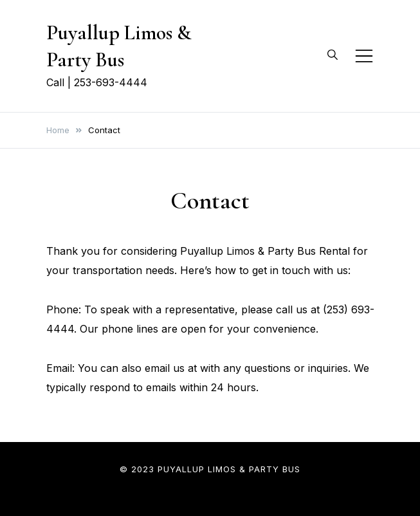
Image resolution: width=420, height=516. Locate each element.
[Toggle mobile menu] (364, 56)
